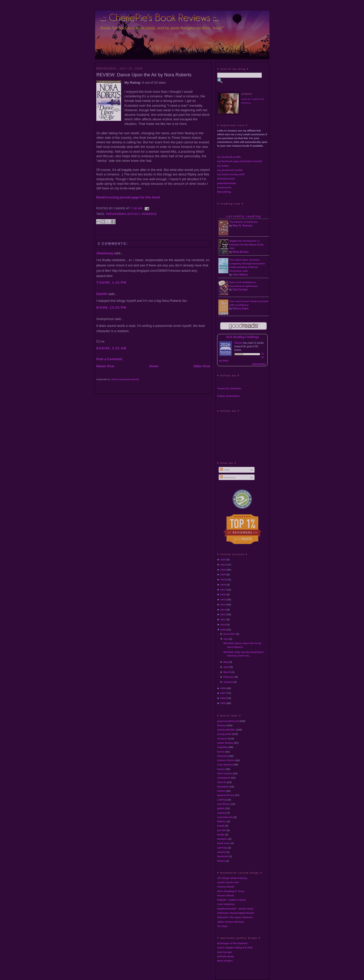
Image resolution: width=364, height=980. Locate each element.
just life (222, 830)
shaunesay (105, 253)
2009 (223, 630)
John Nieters (240, 275)
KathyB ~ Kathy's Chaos (232, 900)
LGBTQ (222, 800)
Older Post (202, 366)
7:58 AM (136, 208)
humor (221, 769)
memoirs (222, 839)
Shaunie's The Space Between (235, 917)
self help (222, 848)
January (228, 682)
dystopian (223, 787)
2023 (223, 570)
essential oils (225, 817)
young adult (224, 734)
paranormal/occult (123, 214)
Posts (225, 470)
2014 (223, 605)
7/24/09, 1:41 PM (111, 282)
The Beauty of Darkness (244, 222)
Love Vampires (226, 904)
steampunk (224, 778)
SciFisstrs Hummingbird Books (236, 913)
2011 (223, 619)
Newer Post (105, 366)
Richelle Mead (225, 956)
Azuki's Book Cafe (228, 882)
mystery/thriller (226, 730)
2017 (223, 590)
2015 (223, 599)
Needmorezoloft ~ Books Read (235, 909)
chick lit (222, 782)
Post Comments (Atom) (125, 379)
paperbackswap (226, 183)
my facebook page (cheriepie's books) (240, 161)
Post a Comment (109, 359)
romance (149, 214)
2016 (223, 594)
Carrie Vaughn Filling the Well (235, 948)
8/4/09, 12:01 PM (111, 307)
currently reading (244, 216)
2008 (223, 688)
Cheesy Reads (226, 887)
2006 (223, 698)
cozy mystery (225, 765)
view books (259, 364)
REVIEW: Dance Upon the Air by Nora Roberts (144, 75)
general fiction (226, 795)
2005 (223, 703)
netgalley (223, 747)
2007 (223, 693)
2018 (223, 585)
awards (221, 852)
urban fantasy (225, 743)
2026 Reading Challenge (243, 337)
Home (154, 366)
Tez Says (222, 926)
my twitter (223, 166)
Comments (227, 477)
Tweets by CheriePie (229, 388)
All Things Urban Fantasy (232, 878)
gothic (221, 808)
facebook (223, 856)
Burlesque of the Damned (232, 943)
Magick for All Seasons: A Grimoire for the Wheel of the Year (246, 245)
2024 (223, 565)
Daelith (102, 294)
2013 (223, 610)
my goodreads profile (230, 170)
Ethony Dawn (241, 309)
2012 (223, 614)
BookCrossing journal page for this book (128, 197)
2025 (223, 560)
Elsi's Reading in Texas (231, 891)
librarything (224, 192)
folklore (222, 821)
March (227, 672)
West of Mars (225, 961)
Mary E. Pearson (242, 226)
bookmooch (224, 187)
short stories (225, 773)
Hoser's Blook (225, 895)
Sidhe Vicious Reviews (231, 922)
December (229, 634)
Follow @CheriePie (228, 396)
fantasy (222, 725)
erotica (221, 791)
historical (223, 756)
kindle (221, 835)
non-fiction (224, 804)
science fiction (226, 760)
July (226, 639)
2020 (223, 574)
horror (221, 752)
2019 (223, 579)
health (221, 826)
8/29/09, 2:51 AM (111, 348)
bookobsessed (226, 179)
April (226, 667)
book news (224, 843)
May (226, 662)
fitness (221, 861)
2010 (223, 624)
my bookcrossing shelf (231, 174)
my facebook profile (229, 157)
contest (222, 813)
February (229, 677)
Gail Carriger (240, 290)
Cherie (238, 343)
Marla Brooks (241, 252)
